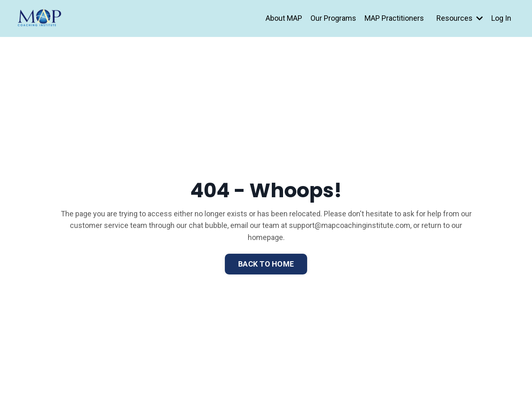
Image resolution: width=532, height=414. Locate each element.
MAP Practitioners (394, 18)
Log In (501, 18)
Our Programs (333, 18)
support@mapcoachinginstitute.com (350, 225)
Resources (460, 18)
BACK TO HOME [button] (266, 264)
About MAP (284, 18)
